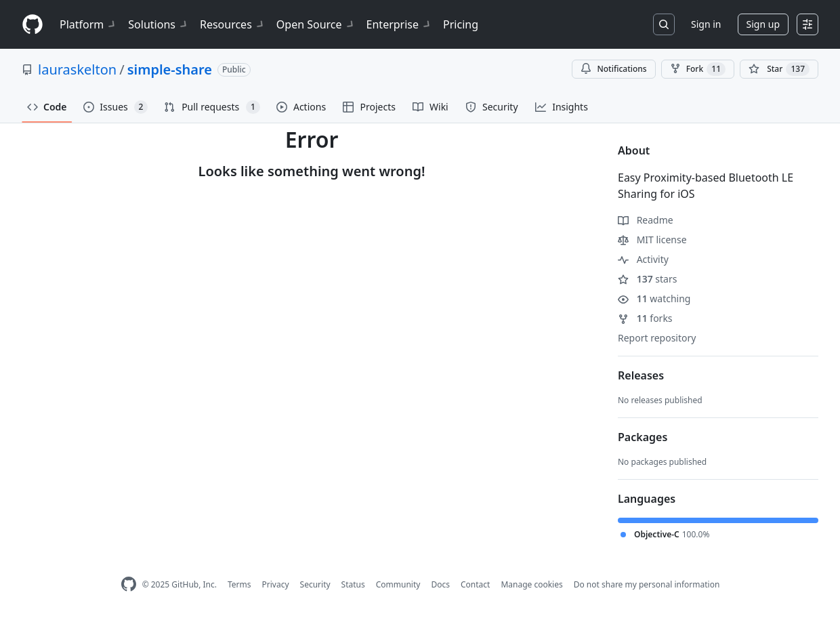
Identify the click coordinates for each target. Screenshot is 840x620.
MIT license (652, 240)
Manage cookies (531, 584)
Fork (698, 69)
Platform (88, 24)
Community (398, 584)
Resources (233, 24)
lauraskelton (77, 69)
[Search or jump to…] (664, 24)
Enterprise (399, 24)
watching (654, 298)
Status (353, 584)
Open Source (316, 24)
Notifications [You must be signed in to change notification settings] (613, 69)
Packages (643, 437)
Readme (646, 220)
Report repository (657, 338)
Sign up (763, 24)
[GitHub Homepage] (129, 584)
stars (647, 279)
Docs (440, 584)
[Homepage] (33, 25)
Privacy (276, 584)
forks (645, 318)
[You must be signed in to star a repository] (779, 69)
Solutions (159, 24)
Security (315, 584)
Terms (239, 584)
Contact (475, 584)
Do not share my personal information (647, 584)
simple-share (170, 69)
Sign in (706, 24)
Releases (641, 375)
